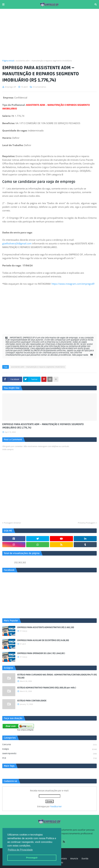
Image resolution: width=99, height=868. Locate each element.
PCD (49, 758)
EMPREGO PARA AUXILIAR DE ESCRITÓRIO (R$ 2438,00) (43, 640)
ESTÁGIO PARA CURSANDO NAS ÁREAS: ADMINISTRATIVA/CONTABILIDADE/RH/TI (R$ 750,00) (57, 676)
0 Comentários (39, 87)
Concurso (49, 745)
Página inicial (8, 61)
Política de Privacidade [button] (20, 850)
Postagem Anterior (12, 523)
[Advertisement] (49, 34)
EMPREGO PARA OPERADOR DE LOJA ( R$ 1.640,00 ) (41, 653)
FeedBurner (56, 807)
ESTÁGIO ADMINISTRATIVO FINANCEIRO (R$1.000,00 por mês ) (47, 688)
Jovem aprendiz (49, 754)
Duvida (85, 859)
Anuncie (74, 859)
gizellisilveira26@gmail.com (17, 243)
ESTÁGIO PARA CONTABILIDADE (32, 701)
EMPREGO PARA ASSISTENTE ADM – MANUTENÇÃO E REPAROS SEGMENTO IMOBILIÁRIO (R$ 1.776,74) (43, 426)
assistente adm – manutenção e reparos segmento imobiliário (44, 61)
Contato (63, 859)
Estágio (49, 749)
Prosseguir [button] (32, 858)
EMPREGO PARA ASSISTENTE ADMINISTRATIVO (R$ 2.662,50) (46, 627)
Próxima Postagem (87, 523)
